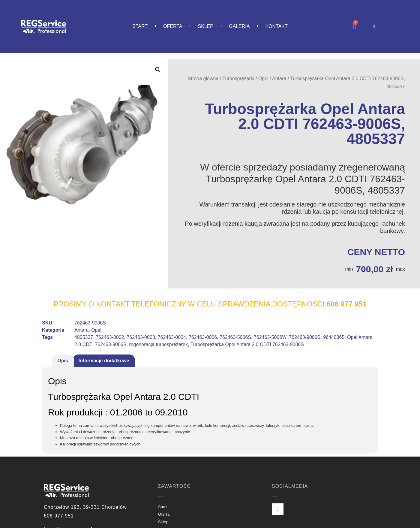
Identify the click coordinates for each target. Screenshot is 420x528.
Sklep (205, 26)
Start (140, 26)
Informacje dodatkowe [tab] (104, 361)
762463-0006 (203, 337)
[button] (158, 70)
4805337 (84, 337)
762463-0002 (110, 337)
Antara (279, 78)
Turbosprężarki (238, 78)
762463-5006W (270, 337)
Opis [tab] (63, 361)
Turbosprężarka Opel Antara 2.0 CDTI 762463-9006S (247, 344)
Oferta (173, 26)
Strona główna (203, 78)
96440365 (334, 337)
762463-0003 (141, 337)
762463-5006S (235, 337)
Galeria (239, 26)
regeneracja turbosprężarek (158, 344)
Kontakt (276, 26)
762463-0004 (172, 337)
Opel (263, 78)
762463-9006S (305, 337)
